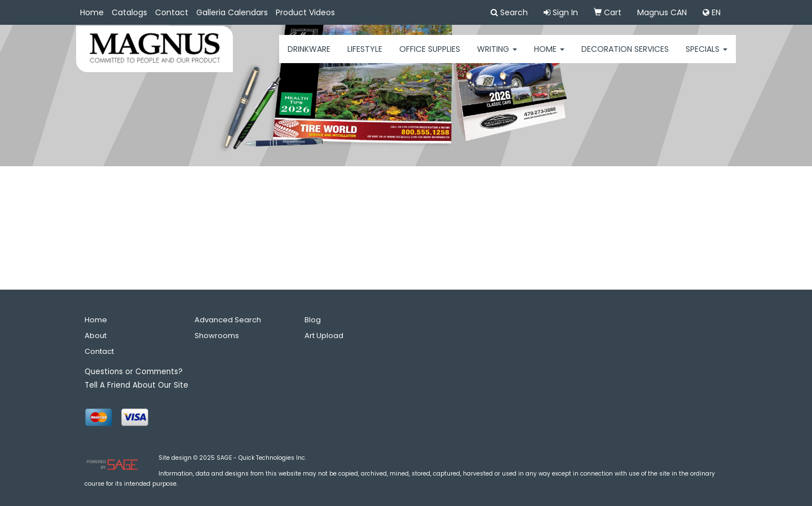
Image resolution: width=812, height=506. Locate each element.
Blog (313, 320)
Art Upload (324, 336)
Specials (707, 56)
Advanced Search (228, 320)
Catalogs (129, 12)
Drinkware (309, 56)
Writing (497, 56)
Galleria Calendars (232, 12)
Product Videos (305, 12)
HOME (549, 56)
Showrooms (217, 336)
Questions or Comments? (134, 372)
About (96, 336)
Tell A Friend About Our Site (136, 385)
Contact (172, 12)
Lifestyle (365, 56)
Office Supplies (430, 56)
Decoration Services (625, 56)
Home (92, 12)
